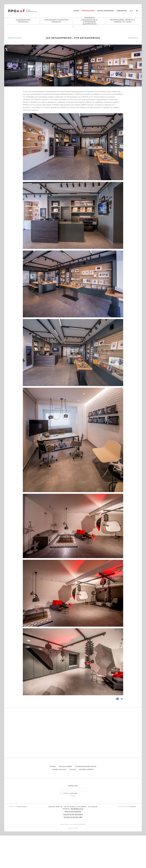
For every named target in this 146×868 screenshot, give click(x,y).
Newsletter (73, 818)
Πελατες (73, 802)
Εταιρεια (53, 799)
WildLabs (133, 839)
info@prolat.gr (77, 841)
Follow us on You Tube (73, 850)
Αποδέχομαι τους (70, 826)
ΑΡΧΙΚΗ (76, 11)
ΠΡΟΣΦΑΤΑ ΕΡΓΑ (88, 11)
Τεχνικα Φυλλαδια (59, 802)
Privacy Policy (73, 860)
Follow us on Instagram (73, 847)
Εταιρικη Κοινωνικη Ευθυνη (86, 799)
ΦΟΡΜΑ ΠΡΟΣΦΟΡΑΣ (106, 11)
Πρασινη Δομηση (66, 799)
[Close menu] (73, 28)
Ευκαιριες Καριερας (86, 802)
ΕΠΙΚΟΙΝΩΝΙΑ (122, 11)
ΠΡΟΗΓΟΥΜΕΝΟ (16, 38)
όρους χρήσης (74, 826)
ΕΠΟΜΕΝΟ (132, 38)
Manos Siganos (22, 839)
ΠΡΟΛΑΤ (16, 11)
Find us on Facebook (73, 844)
